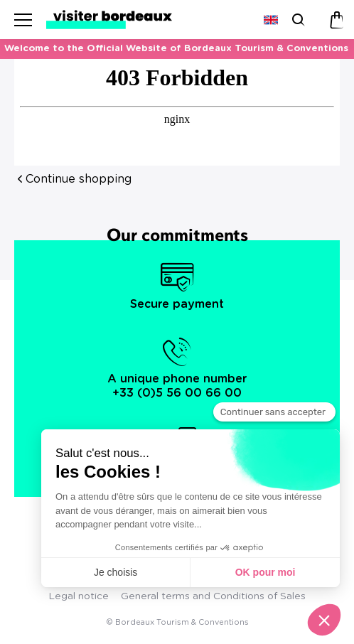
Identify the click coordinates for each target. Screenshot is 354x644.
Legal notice (79, 596)
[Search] (297, 20)
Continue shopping (79, 179)
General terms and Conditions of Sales (213, 596)
